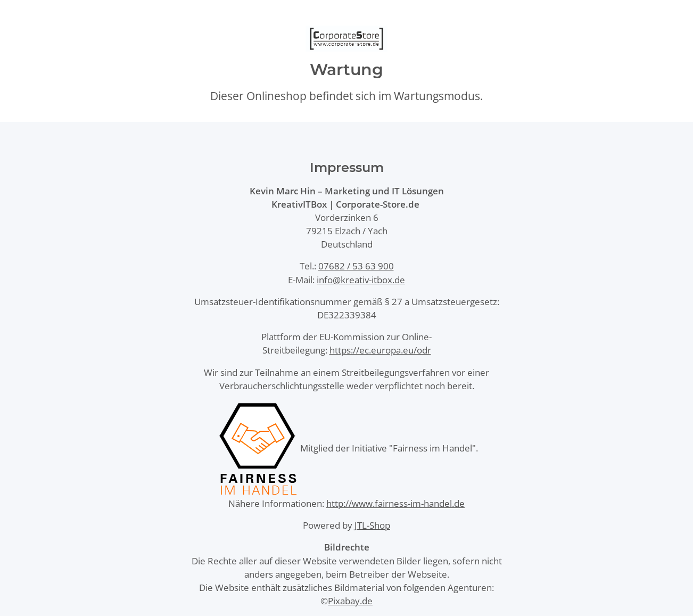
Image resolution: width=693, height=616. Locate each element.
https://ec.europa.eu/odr (380, 350)
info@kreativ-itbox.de (361, 280)
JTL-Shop (372, 525)
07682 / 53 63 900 (356, 266)
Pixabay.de (350, 601)
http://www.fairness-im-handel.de (395, 503)
